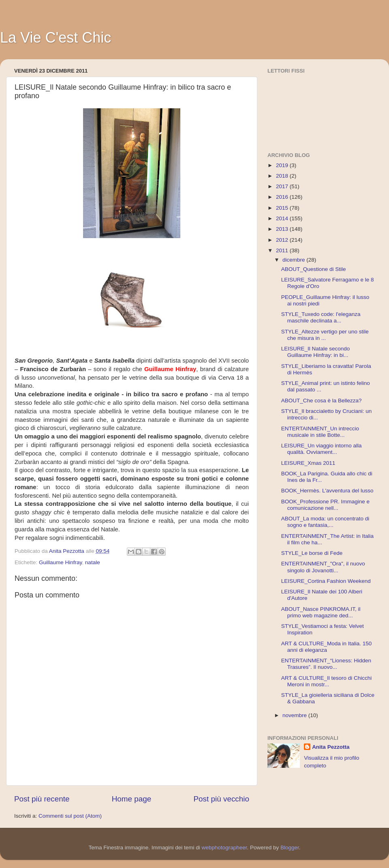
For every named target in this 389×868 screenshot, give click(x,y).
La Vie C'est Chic (56, 38)
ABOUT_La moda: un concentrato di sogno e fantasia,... (325, 522)
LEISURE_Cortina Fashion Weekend (326, 581)
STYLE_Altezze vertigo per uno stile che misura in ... (325, 335)
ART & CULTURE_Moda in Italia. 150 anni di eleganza (327, 647)
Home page (132, 799)
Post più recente (42, 799)
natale (93, 562)
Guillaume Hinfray (60, 562)
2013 (283, 229)
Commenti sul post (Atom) (70, 816)
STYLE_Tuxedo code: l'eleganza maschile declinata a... (321, 317)
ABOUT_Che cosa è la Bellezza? (322, 401)
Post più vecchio (221, 799)
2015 (283, 208)
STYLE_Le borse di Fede (312, 553)
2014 (283, 218)
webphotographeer (224, 848)
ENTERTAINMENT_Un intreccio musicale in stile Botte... (320, 432)
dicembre (294, 260)
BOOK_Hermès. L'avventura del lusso (327, 491)
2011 (283, 250)
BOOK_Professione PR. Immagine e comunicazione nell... (325, 505)
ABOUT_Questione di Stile (314, 269)
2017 (283, 186)
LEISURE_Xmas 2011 (308, 463)
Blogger (290, 848)
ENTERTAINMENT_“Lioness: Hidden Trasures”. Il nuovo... (326, 664)
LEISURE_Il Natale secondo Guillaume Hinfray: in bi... (316, 352)
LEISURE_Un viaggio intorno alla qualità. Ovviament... (322, 449)
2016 (283, 197)
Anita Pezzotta (331, 747)
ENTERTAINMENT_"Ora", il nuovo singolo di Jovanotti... (323, 567)
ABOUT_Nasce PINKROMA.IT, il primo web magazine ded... (321, 612)
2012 (283, 240)
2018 (283, 176)
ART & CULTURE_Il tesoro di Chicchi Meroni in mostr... (327, 681)
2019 (283, 165)
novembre (295, 715)
